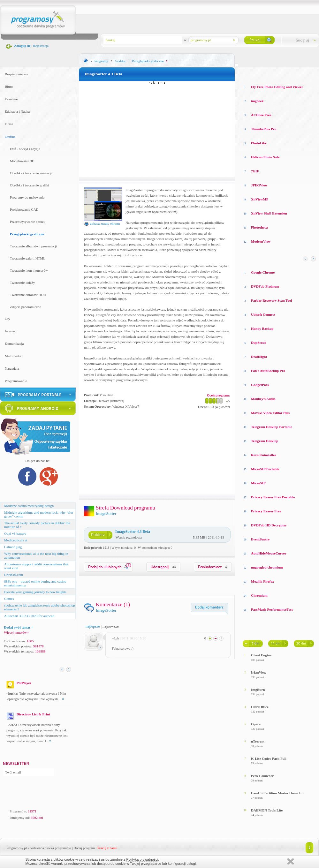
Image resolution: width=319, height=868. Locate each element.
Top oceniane (270, 73)
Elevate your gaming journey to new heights (35, 592)
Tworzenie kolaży (22, 283)
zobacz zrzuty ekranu (102, 223)
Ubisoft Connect (263, 314)
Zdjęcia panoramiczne (25, 307)
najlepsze (93, 626)
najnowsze (111, 626)
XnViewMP (260, 199)
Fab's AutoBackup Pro (268, 371)
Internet (10, 331)
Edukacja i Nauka (17, 111)
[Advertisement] (157, 129)
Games (9, 599)
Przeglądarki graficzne (27, 234)
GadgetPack (260, 385)
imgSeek (257, 101)
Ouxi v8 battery (15, 533)
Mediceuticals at (16, 540)
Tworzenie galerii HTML (28, 258)
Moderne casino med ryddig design (29, 506)
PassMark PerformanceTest (272, 609)
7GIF (255, 171)
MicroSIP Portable (265, 469)
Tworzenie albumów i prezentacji (33, 246)
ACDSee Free (261, 115)
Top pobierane (297, 73)
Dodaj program (84, 848)
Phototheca (259, 227)
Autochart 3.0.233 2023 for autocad (29, 616)
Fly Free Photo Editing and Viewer (277, 87)
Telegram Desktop (265, 441)
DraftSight (259, 357)
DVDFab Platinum (265, 286)
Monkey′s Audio (263, 399)
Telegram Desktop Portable (272, 427)
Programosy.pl (17, 848)
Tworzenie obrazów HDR (28, 295)
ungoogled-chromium (267, 567)
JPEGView (259, 185)
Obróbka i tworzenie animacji (31, 173)
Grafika (10, 137)
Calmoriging (13, 547)
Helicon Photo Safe (265, 157)
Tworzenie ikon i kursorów (29, 270)
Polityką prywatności (142, 859)
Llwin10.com (14, 575)
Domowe (11, 99)
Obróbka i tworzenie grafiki (29, 185)
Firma (9, 124)
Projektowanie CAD (24, 209)
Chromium (259, 595)
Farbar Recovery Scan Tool (271, 300)
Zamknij (291, 861)
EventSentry (260, 539)
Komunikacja (14, 343)
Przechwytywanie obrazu (28, 222)
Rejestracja (41, 46)
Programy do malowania (27, 197)
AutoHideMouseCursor (269, 553)
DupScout (258, 343)
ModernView (261, 241)
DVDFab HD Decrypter (269, 525)
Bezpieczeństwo (16, 74)
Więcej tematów (16, 632)
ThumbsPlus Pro (264, 129)
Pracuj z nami (107, 848)
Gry (8, 319)
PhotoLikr (259, 143)
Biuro (9, 87)
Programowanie (16, 381)
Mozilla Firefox (262, 581)
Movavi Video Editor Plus (270, 413)
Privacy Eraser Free (266, 511)
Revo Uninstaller (264, 455)
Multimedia (13, 356)
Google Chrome (263, 272)
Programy (101, 61)
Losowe (249, 73)
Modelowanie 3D (22, 161)
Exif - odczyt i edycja (25, 149)
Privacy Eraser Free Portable (273, 497)
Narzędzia (12, 368)
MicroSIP (258, 483)
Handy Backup (262, 328)
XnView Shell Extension (269, 213)
